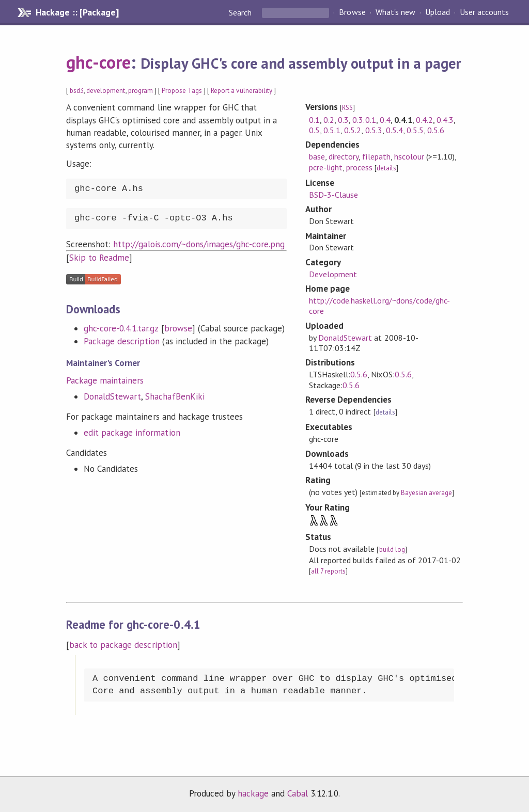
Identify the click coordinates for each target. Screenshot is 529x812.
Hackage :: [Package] (77, 12)
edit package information (132, 433)
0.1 (314, 120)
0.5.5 (415, 130)
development (106, 91)
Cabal (298, 793)
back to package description (123, 645)
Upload (438, 12)
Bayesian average (426, 493)
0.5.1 (332, 130)
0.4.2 (424, 120)
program (141, 91)
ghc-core (98, 62)
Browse (352, 12)
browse (178, 328)
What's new (395, 12)
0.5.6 (436, 130)
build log (392, 550)
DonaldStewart (112, 396)
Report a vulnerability (242, 91)
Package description (122, 341)
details (386, 168)
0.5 (314, 130)
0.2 (329, 120)
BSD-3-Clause (333, 195)
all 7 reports (328, 571)
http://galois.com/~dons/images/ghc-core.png (199, 244)
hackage (253, 793)
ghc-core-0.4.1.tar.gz (121, 328)
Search (241, 12)
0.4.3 (445, 120)
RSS (347, 108)
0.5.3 (374, 130)
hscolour (409, 156)
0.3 (343, 120)
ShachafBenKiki (175, 396)
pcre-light (326, 167)
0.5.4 (394, 130)
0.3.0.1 (364, 120)
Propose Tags (182, 91)
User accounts (484, 12)
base (317, 156)
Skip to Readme (99, 258)
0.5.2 (353, 130)
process (359, 167)
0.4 (385, 120)
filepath (376, 156)
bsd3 (77, 91)
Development (333, 274)
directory (344, 156)
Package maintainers (105, 380)
